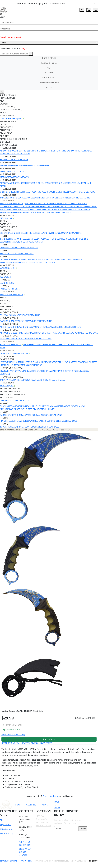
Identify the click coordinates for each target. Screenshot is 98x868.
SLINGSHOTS (68, 327)
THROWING (26, 315)
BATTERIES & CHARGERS (59, 183)
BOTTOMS (31, 427)
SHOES (10, 254)
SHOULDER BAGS (68, 345)
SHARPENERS (16, 212)
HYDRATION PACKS (51, 345)
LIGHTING (38, 365)
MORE (49, 87)
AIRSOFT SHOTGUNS (77, 151)
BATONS (22, 333)
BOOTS (3, 254)
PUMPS (15, 365)
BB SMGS (24, 160)
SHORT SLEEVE (21, 239)
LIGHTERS (16, 421)
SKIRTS (17, 289)
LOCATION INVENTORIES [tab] (41, 743)
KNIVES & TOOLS (49, 63)
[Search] (14, 54)
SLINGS (69, 192)
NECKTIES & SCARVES (42, 259)
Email (23, 855)
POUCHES (28, 345)
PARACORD (11, 380)
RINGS (47, 421)
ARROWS (25, 177)
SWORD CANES (36, 321)
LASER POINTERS (33, 192)
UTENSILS (21, 362)
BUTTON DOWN (54, 239)
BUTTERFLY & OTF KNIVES (76, 207)
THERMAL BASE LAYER (36, 233)
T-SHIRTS (4, 239)
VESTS (31, 242)
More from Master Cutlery (13, 735)
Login (49, 43)
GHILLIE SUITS (36, 380)
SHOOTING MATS (77, 198)
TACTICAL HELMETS (47, 409)
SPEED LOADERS (78, 183)
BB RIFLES (15, 160)
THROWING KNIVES (69, 204)
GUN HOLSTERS (80, 192)
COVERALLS (5, 400)
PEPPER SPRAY (44, 333)
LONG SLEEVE (34, 239)
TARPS (3, 380)
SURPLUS (25, 400)
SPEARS (11, 209)
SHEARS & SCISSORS (74, 209)
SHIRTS (11, 239)
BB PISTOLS (5, 160)
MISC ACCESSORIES (43, 339)
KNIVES (45, 805)
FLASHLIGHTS (34, 209)
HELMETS (11, 262)
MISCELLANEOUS (69, 421)
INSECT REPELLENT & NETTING (65, 362)
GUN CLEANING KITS (60, 198)
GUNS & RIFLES (49, 58)
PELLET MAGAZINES (41, 165)
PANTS (3, 248)
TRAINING (36, 315)
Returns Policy (6, 833)
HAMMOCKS (45, 362)
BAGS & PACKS (49, 78)
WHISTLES (25, 421)
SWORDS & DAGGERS (10, 321)
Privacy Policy (26, 861)
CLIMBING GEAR (26, 365)
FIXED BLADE (14, 315)
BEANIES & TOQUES (24, 262)
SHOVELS (58, 327)
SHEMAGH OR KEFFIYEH (44, 262)
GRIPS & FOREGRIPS (9, 192)
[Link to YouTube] (73, 805)
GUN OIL (30, 198)
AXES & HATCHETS (8, 327)
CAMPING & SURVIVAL (49, 82)
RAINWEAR (50, 371)
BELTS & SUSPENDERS (63, 233)
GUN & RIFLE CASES (17, 198)
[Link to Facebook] (79, 805)
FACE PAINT (71, 406)
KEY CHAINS (6, 421)
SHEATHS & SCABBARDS (33, 212)
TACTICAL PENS (72, 333)
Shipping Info (6, 829)
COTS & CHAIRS (33, 362)
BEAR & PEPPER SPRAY (10, 371)
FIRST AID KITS (22, 380)
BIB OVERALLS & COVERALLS (13, 233)
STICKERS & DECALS (17, 415)
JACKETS (4, 283)
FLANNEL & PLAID (70, 239)
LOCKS (12, 409)
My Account (5, 825)
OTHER (88, 198)
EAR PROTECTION (42, 198)
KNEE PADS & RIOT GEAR (26, 409)
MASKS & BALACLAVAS (22, 259)
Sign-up (26, 48)
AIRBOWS (4, 177)
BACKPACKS (37, 345)
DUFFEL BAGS (82, 345)
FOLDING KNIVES (33, 204)
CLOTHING (31, 805)
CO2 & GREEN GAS (40, 183)
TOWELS (8, 365)
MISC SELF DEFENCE (89, 333)
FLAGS (55, 415)
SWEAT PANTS (20, 248)
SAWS (51, 327)
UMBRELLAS (56, 421)
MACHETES (40, 207)
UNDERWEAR (32, 248)
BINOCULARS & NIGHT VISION (37, 406)
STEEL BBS (19, 183)
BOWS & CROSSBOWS (26, 327)
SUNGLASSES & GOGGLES (12, 406)
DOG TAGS (47, 415)
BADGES (4, 415)
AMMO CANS (26, 371)
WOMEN (49, 73)
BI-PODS (91, 192)
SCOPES (22, 192)
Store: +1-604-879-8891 (25, 850)
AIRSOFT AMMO (7, 183)
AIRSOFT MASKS (23, 154)
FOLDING (4, 315)
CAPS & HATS (6, 259)
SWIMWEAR (5, 277)
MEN (49, 68)
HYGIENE (4, 362)
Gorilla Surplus (44, 861)
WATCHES (34, 421)
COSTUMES (16, 400)
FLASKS (41, 421)
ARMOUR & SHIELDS (9, 333)
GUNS (18, 805)
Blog (2, 820)
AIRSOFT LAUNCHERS (58, 151)
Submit (83, 829)
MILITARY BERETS (60, 259)
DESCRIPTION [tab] (8, 743)
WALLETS (77, 233)
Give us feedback (50, 796)
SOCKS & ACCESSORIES (23, 254)
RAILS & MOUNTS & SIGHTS (54, 192)
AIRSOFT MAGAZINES (10, 165)
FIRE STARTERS (39, 371)
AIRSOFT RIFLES (23, 151)
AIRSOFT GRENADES (39, 151)
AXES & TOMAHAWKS (55, 207)
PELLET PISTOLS (7, 171)
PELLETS (28, 183)
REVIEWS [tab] (26, 743)
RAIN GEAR (39, 242)
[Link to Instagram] (85, 805)
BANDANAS (73, 259)
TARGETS (4, 198)
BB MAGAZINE (26, 165)
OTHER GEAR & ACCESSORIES (57, 212)
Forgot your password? (10, 37)
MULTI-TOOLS (21, 209)
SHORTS (10, 248)
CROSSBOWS (15, 177)
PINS (60, 415)
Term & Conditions (8, 861)
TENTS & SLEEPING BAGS (54, 380)
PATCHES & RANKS (34, 415)
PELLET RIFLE (20, 171)
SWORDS (16, 207)
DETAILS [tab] (18, 743)
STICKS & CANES (28, 207)
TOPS (2, 427)
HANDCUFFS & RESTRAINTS (53, 209)
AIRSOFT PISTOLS (8, 151)
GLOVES (50, 233)
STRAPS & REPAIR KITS (66, 371)
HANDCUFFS (32, 333)
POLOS (44, 239)
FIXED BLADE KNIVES (50, 204)
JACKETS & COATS (21, 242)
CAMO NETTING (58, 406)
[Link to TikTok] (91, 805)
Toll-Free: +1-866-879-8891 (25, 844)
